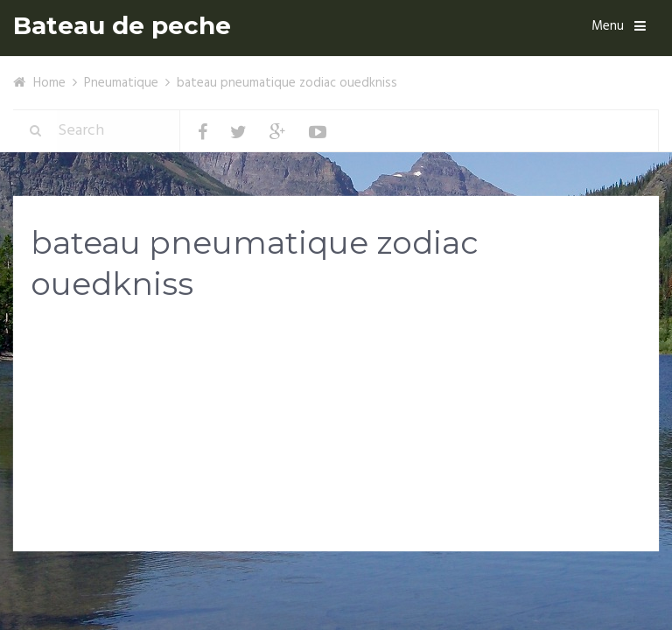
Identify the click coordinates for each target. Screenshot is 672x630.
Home (49, 83)
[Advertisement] (336, 454)
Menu (608, 26)
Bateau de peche (122, 26)
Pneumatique (121, 83)
